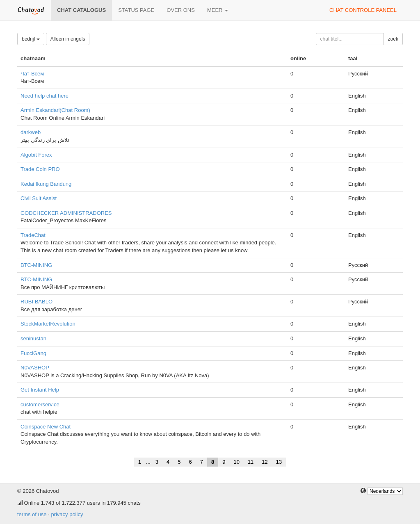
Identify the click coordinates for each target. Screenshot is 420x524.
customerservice (40, 404)
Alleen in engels (68, 39)
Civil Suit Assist (39, 198)
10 (236, 462)
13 (279, 462)
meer (218, 10)
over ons (181, 10)
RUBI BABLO (37, 302)
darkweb (31, 132)
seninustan (33, 338)
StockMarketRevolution (48, 324)
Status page (136, 10)
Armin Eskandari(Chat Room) (55, 110)
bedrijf (31, 39)
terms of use (32, 514)
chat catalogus (81, 10)
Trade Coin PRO (40, 169)
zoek (393, 39)
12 (265, 462)
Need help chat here (45, 96)
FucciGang (33, 353)
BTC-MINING (36, 265)
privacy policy (67, 514)
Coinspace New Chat (46, 427)
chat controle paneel (363, 10)
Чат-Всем (32, 74)
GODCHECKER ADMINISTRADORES (66, 213)
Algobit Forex (36, 155)
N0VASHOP (35, 368)
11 (251, 462)
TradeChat (33, 235)
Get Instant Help (40, 390)
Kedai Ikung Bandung (46, 184)
